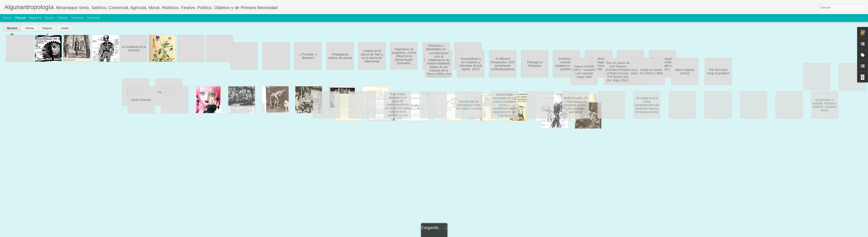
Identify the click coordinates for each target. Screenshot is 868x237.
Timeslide (93, 18)
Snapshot (78, 18)
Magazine (35, 18)
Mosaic (50, 18)
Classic (7, 18)
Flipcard (20, 18)
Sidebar (63, 18)
